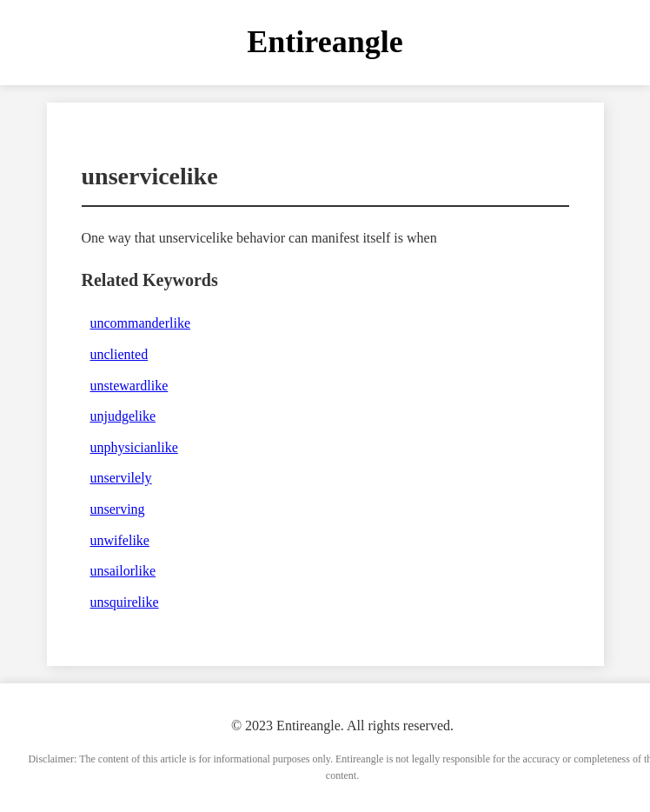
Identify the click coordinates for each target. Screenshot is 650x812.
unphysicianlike (134, 447)
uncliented (119, 354)
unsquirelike (125, 602)
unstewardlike (129, 386)
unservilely (121, 478)
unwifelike (120, 540)
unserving (118, 509)
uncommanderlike (141, 323)
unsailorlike (123, 571)
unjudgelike (123, 416)
